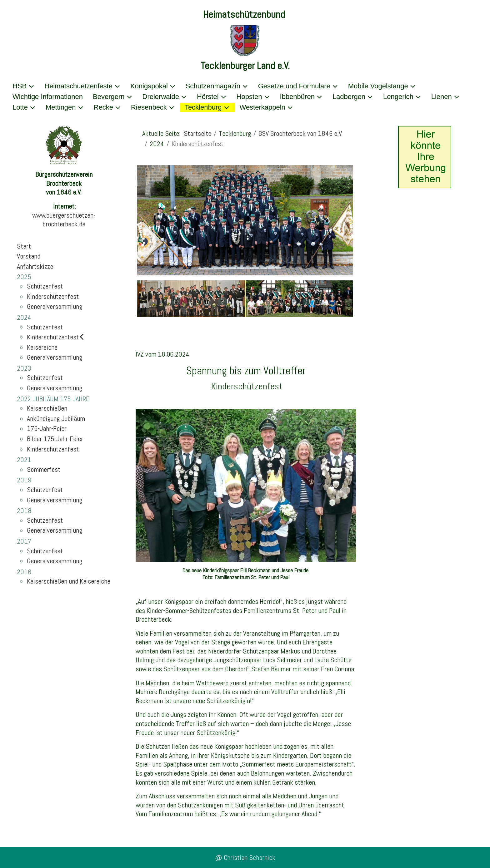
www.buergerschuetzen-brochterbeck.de (64, 220)
